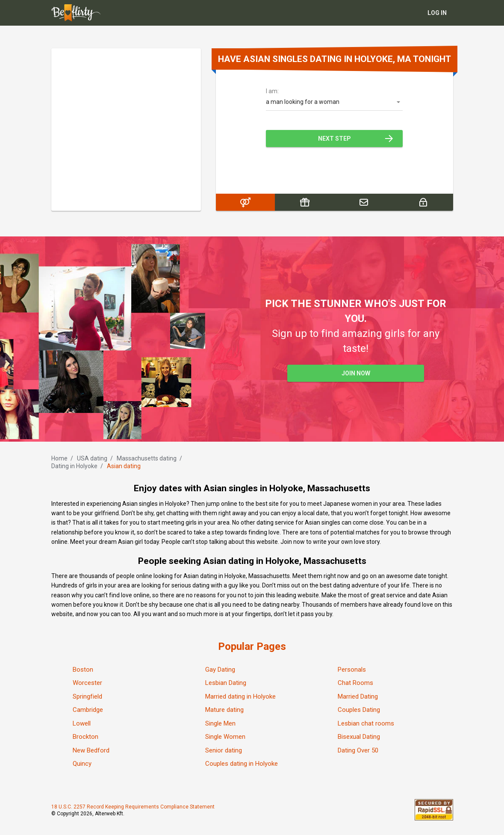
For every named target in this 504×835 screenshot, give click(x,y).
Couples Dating (359, 710)
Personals (352, 670)
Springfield (87, 696)
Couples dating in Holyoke (242, 764)
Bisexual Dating (359, 737)
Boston (83, 670)
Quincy (82, 764)
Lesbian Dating (226, 683)
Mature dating (224, 710)
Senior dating (224, 750)
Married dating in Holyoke (240, 696)
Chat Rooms (355, 683)
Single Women (225, 737)
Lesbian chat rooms (366, 723)
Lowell (82, 723)
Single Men (220, 723)
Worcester (87, 683)
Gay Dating (220, 670)
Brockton (85, 737)
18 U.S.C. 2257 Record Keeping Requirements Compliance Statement (133, 807)
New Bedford (91, 750)
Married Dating (358, 696)
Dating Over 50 (358, 750)
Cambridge (88, 710)
